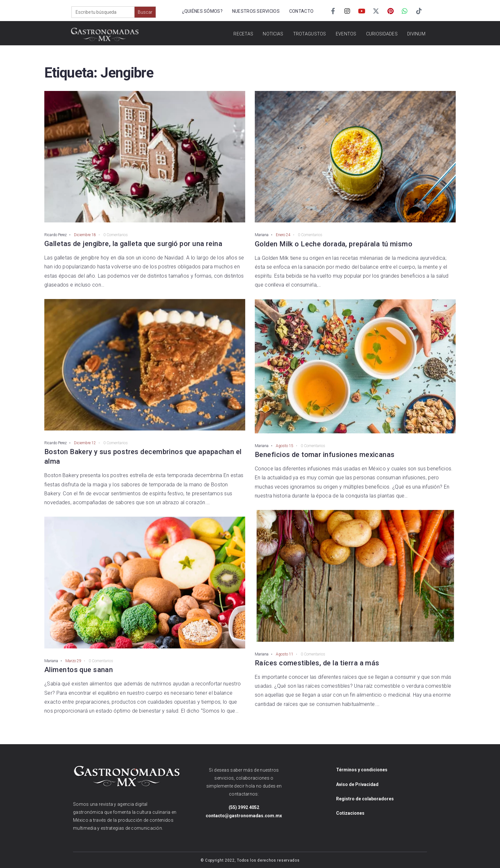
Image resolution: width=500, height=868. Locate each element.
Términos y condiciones (362, 770)
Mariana (51, 661)
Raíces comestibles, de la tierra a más (317, 663)
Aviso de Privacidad (357, 784)
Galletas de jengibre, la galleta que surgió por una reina (133, 244)
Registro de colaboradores (365, 799)
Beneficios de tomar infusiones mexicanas (325, 455)
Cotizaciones (350, 813)
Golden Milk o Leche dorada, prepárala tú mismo (334, 244)
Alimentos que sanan (79, 670)
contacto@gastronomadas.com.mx (244, 816)
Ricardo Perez (55, 235)
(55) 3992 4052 (244, 807)
